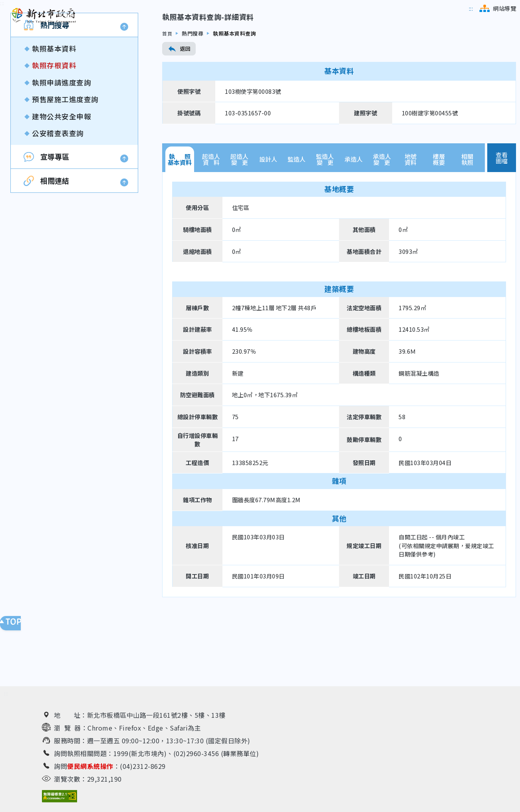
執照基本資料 (54, 104)
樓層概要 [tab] (439, 215)
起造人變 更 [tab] (239, 215)
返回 (179, 105)
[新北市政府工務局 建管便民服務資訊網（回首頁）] (44, 16)
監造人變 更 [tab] (325, 215)
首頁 (168, 89)
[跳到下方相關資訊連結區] (6, 698)
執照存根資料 (54, 122)
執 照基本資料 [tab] (180, 215)
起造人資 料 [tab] (211, 215)
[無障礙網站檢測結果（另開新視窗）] (60, 800)
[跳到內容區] (2, 59)
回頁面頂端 (16, 627)
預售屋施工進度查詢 (65, 155)
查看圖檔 (502, 214)
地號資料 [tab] (411, 215)
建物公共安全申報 (62, 172)
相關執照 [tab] (467, 215)
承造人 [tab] (354, 215)
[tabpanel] (339, 440)
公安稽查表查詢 (58, 189)
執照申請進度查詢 (62, 138)
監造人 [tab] (297, 215)
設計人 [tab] (268, 215)
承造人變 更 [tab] (382, 215)
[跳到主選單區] (471, 8)
